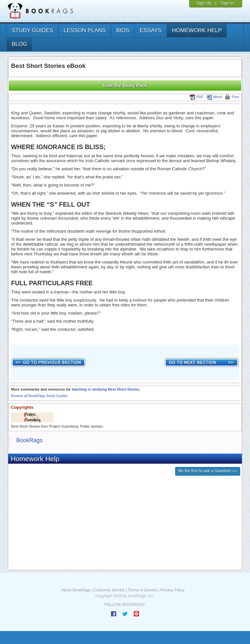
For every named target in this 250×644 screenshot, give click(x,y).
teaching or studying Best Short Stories (105, 389)
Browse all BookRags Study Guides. (40, 396)
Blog (19, 44)
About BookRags (76, 590)
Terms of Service (142, 590)
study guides (32, 30)
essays (151, 30)
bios (123, 30)
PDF (197, 97)
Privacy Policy (172, 590)
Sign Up (204, 3)
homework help (197, 30)
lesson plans (84, 30)
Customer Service (109, 590)
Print (232, 97)
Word (214, 97)
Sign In (227, 3)
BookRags (29, 440)
